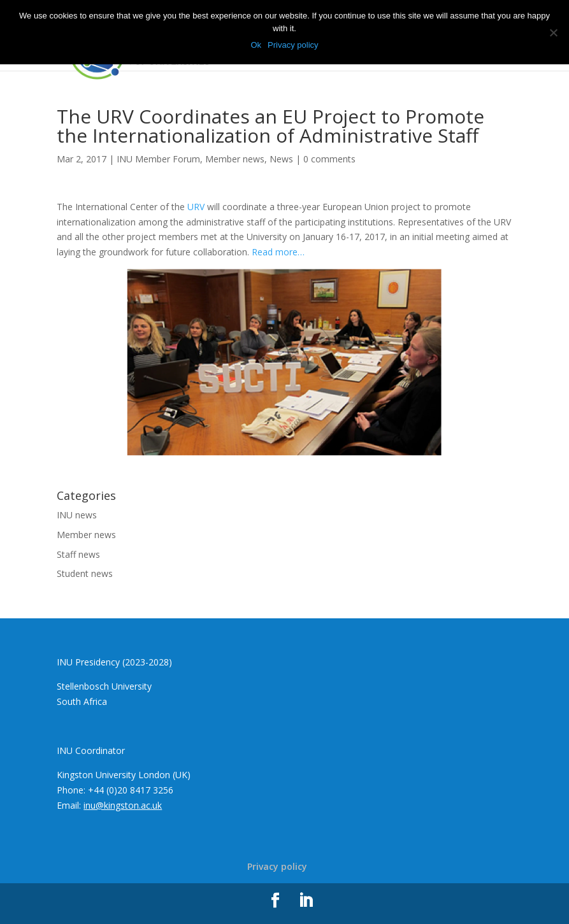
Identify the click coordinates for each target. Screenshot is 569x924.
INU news (77, 515)
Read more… (278, 252)
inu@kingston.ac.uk (123, 805)
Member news (235, 159)
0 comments (329, 159)
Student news (85, 573)
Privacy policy (277, 866)
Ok (256, 45)
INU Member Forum (158, 159)
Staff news (78, 554)
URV (196, 207)
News (281, 159)
